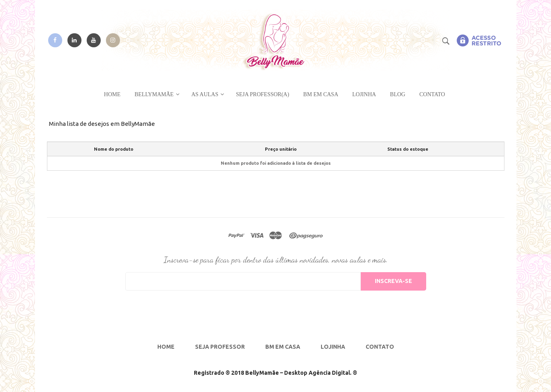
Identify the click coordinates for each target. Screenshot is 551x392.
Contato (432, 94)
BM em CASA (321, 94)
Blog (398, 94)
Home (112, 94)
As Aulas (205, 94)
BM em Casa (283, 347)
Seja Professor (220, 347)
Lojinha (364, 94)
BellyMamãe (154, 94)
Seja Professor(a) (263, 94)
